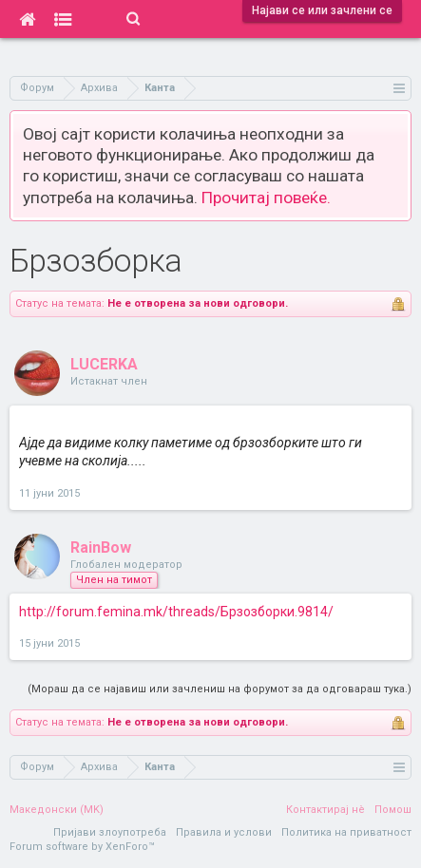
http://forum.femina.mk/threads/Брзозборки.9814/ (176, 612)
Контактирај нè (325, 810)
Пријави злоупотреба (110, 832)
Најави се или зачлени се (322, 10)
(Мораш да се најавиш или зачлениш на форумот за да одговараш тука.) (220, 689)
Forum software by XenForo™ (82, 847)
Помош (393, 810)
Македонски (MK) (57, 810)
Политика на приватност (346, 832)
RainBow (101, 547)
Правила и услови (224, 832)
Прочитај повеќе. (266, 198)
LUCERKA (104, 364)
